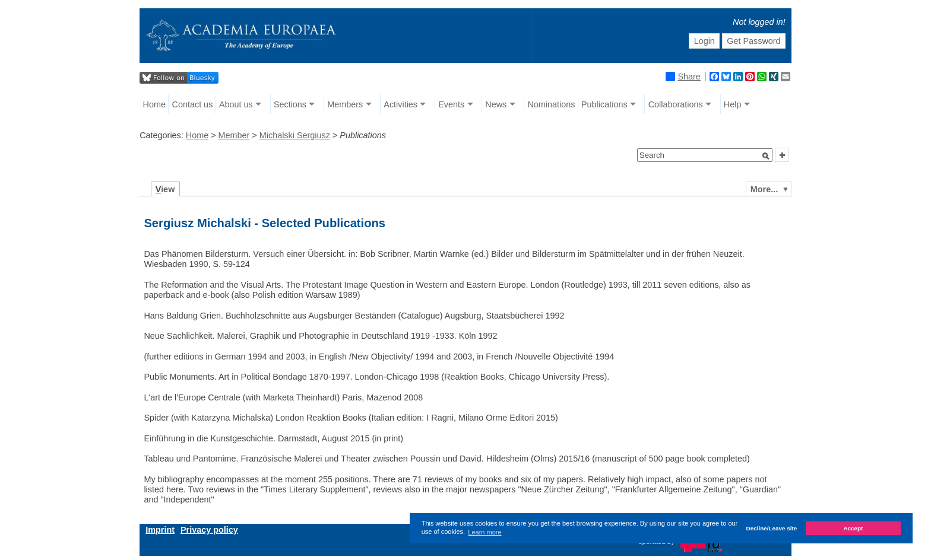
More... (764, 189)
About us (236, 104)
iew (165, 189)
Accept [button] (853, 528)
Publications (604, 104)
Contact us (193, 104)
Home (154, 104)
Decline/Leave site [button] (772, 528)
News (496, 104)
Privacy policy (209, 530)
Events (451, 104)
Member (234, 135)
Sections (290, 104)
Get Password (753, 41)
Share (683, 77)
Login (704, 41)
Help (733, 104)
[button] (766, 156)
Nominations (551, 104)
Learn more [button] (484, 532)
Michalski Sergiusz (295, 135)
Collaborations (676, 104)
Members (345, 104)
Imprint (160, 530)
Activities (400, 104)
